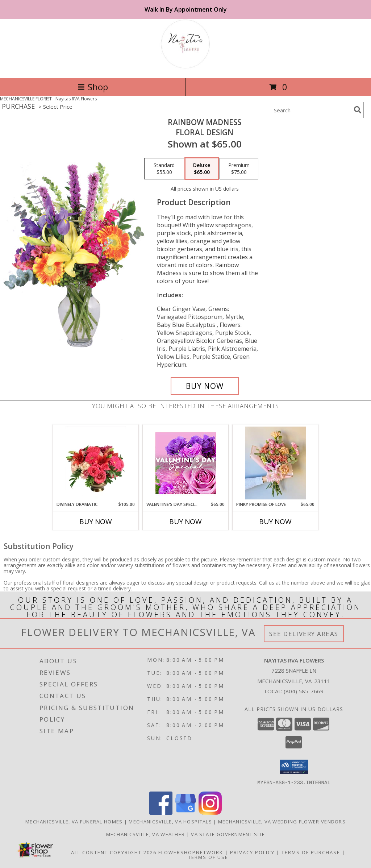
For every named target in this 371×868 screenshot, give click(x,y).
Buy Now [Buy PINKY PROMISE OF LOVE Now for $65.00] (275, 522)
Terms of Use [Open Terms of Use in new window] (208, 857)
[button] (294, 767)
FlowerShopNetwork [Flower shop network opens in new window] (191, 852)
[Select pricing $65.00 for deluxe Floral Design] (202, 169)
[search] (358, 110)
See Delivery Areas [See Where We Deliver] (304, 634)
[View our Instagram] (210, 812)
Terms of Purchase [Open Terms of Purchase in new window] (311, 852)
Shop (93, 87)
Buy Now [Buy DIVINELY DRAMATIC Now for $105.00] (96, 522)
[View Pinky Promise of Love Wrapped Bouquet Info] (276, 463)
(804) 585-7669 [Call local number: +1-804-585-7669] (304, 691)
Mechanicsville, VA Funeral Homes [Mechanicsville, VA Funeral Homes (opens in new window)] (74, 821)
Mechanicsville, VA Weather (146, 834)
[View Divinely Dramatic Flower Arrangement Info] (96, 463)
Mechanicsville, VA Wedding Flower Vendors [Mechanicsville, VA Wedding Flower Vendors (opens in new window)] (282, 821)
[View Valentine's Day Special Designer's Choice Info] (186, 463)
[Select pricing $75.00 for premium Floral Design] (239, 169)
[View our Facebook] (161, 812)
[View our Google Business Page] (185, 812)
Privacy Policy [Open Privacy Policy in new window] (252, 852)
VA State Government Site (228, 834)
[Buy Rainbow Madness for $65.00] (205, 386)
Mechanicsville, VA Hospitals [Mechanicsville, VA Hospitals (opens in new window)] (170, 821)
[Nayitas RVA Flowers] (185, 68)
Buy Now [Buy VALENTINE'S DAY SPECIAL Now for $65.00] (185, 522)
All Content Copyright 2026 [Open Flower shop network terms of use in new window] (114, 852)
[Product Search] (312, 110)
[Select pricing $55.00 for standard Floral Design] (164, 169)
